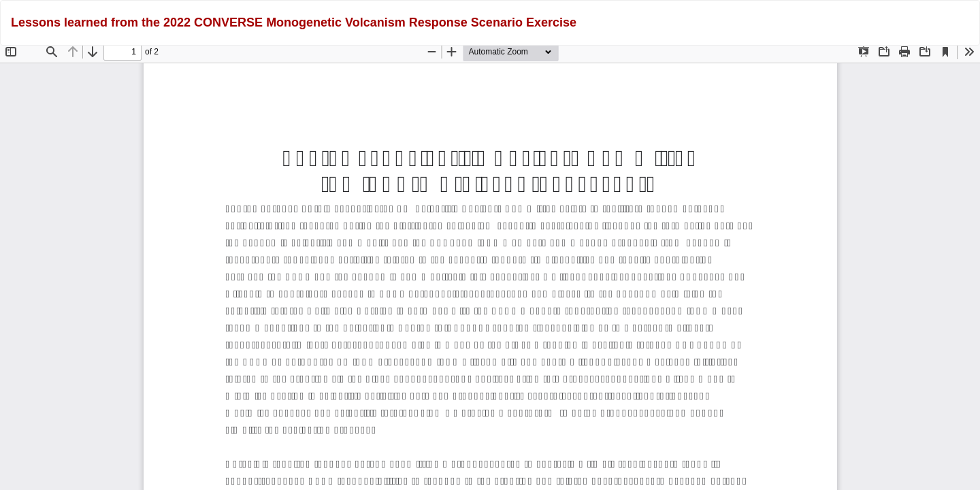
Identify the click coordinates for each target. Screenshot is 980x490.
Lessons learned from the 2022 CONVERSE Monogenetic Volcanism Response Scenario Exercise (294, 22)
